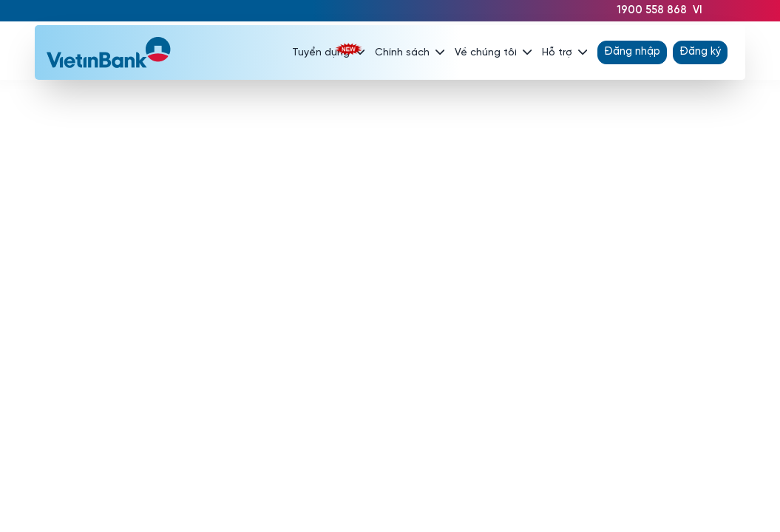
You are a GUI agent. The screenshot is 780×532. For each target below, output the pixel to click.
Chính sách (410, 52)
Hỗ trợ (564, 52)
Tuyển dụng (328, 52)
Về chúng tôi (493, 52)
